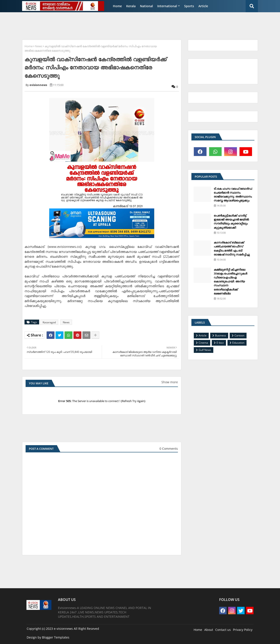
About (209, 630)
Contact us (223, 630)
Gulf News (205, 350)
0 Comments (169, 449)
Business (220, 335)
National (146, 6)
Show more (170, 382)
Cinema (203, 343)
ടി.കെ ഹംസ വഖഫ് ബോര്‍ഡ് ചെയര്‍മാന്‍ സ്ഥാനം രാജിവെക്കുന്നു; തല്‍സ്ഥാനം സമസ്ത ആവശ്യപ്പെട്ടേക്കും (233, 195)
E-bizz (220, 343)
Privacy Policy (243, 630)
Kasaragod (49, 322)
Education (238, 343)
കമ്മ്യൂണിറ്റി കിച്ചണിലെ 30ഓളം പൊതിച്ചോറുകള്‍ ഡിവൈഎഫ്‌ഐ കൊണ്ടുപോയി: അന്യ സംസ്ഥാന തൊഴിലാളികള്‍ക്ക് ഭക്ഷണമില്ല (230, 281)
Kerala (131, 6)
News (39, 46)
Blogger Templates (56, 637)
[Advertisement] (126, 25)
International (167, 6)
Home (117, 6)
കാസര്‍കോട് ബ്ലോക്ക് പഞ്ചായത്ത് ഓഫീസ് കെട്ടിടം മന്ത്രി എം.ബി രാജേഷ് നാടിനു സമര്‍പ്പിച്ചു (232, 248)
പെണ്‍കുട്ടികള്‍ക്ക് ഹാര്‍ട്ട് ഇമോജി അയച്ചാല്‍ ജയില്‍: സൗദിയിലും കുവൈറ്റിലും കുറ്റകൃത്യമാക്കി (232, 221)
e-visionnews (63, 629)
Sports (189, 6)
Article (203, 6)
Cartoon (239, 335)
